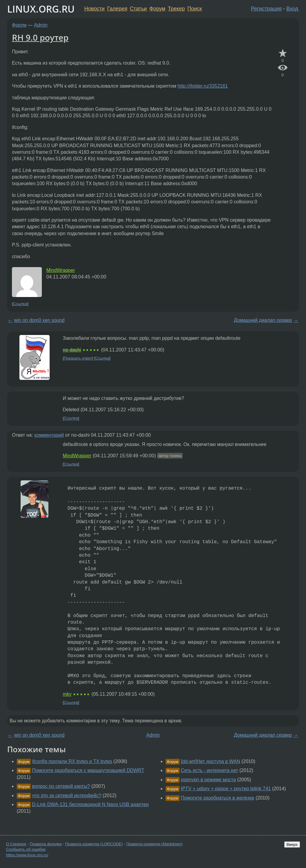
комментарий (49, 435)
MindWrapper (61, 270)
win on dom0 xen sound (39, 320)
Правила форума (46, 844)
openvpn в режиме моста (208, 780)
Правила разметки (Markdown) (154, 844)
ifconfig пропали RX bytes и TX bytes (72, 761)
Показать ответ (78, 358)
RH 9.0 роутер (40, 37)
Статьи (138, 9)
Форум (157, 9)
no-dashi (72, 350)
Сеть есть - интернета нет (209, 770)
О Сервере (16, 844)
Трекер (176, 9)
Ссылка (20, 304)
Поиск (195, 9)
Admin (41, 25)
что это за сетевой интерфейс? (66, 795)
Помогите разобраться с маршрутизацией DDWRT (88, 770)
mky (67, 694)
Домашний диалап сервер (263, 320)
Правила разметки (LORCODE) (94, 844)
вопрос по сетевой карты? (61, 786)
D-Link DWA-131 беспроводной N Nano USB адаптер (90, 804)
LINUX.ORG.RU (41, 9)
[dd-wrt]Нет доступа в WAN (210, 761)
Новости (94, 9)
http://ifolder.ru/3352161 (203, 86)
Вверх (292, 845)
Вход (292, 9)
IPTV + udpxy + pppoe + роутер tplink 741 (226, 789)
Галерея (117, 9)
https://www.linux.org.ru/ (27, 855)
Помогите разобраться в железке (218, 798)
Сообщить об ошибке (26, 849)
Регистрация (266, 9)
